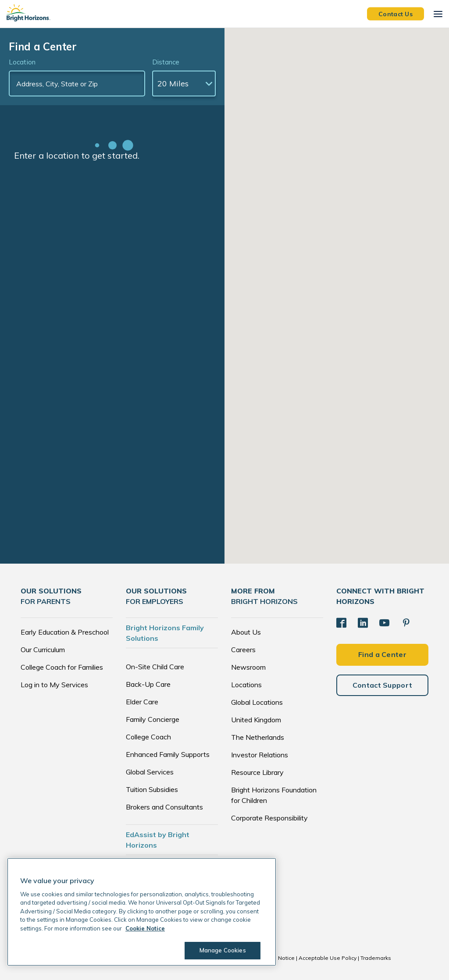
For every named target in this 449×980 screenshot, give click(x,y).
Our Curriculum (43, 650)
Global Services (150, 772)
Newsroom (248, 667)
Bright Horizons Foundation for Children (274, 795)
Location (22, 62)
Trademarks (376, 958)
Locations (246, 685)
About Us (246, 632)
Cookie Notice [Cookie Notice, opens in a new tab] (145, 928)
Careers (243, 650)
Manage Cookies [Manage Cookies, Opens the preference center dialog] (219, 950)
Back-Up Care (148, 684)
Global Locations (257, 702)
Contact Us (396, 14)
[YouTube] (381, 621)
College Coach (148, 737)
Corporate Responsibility (269, 818)
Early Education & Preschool (65, 632)
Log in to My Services (54, 685)
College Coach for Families (62, 667)
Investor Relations (260, 755)
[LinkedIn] (361, 621)
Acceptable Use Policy (328, 958)
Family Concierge (153, 719)
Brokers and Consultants (164, 807)
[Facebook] (341, 621)
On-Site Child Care (155, 667)
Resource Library (257, 772)
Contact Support (383, 682)
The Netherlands (258, 737)
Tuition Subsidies (152, 789)
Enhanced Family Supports (168, 754)
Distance (166, 62)
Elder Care (142, 702)
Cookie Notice (277, 958)
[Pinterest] (402, 621)
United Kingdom (256, 720)
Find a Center (382, 651)
